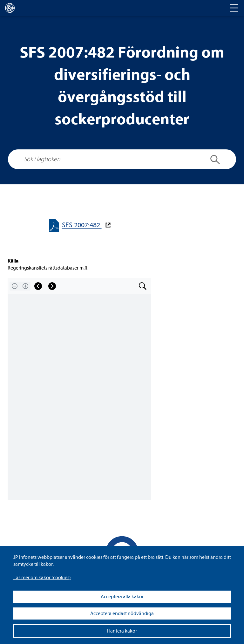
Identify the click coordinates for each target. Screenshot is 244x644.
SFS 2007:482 (82, 225)
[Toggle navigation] (234, 8)
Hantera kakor (122, 631)
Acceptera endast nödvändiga (122, 613)
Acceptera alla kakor (122, 597)
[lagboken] (10, 8)
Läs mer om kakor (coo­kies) (42, 578)
